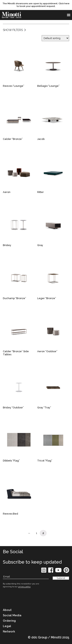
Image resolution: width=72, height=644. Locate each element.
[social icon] (44, 571)
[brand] (12, 15)
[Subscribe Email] (26, 577)
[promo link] (36, 5)
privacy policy (24, 587)
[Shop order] (55, 38)
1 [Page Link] (36, 533)
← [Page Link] (29, 533)
